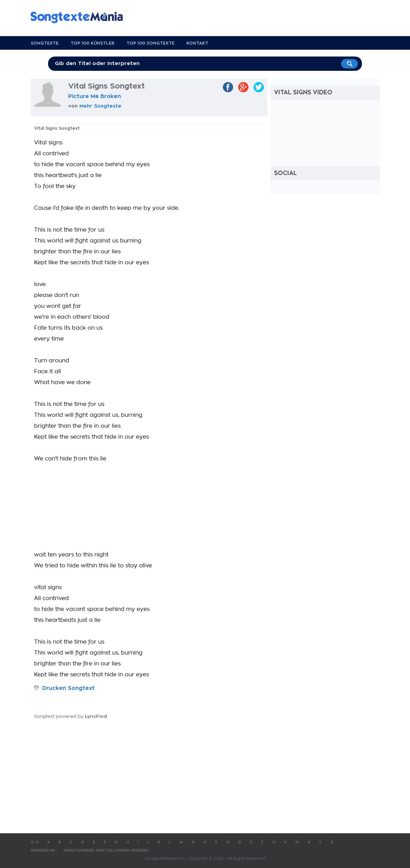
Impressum (43, 850)
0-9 (35, 842)
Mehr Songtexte (100, 106)
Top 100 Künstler (93, 43)
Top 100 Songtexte (150, 43)
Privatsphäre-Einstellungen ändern (106, 850)
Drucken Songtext (69, 688)
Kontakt (197, 43)
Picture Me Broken (95, 96)
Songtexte (45, 43)
